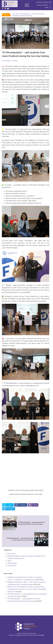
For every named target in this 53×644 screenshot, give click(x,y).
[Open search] (48, 8)
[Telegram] (9, 509)
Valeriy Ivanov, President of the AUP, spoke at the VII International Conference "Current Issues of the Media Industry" (27, 589)
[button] (27, 5)
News (6, 15)
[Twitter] (8, 505)
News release (12, 563)
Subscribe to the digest (42, 2)
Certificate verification (42, 5)
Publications (12, 566)
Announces (11, 554)
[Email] (33, 505)
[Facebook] (21, 505)
